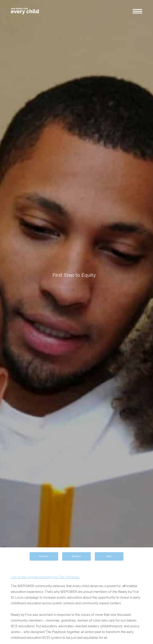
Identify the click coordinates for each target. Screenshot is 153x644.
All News (76, 556)
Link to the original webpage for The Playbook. (45, 577)
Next (109, 556)
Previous (44, 556)
